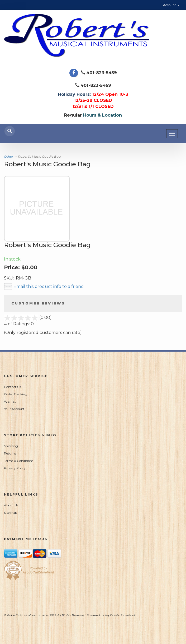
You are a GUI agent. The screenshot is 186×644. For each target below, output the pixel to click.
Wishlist (10, 401)
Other (9, 156)
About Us (11, 505)
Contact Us (12, 387)
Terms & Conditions (19, 461)
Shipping (11, 446)
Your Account (14, 409)
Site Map (11, 513)
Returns (10, 453)
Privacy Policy (15, 468)
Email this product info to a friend (49, 286)
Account (171, 5)
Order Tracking (16, 394)
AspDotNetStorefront (120, 615)
